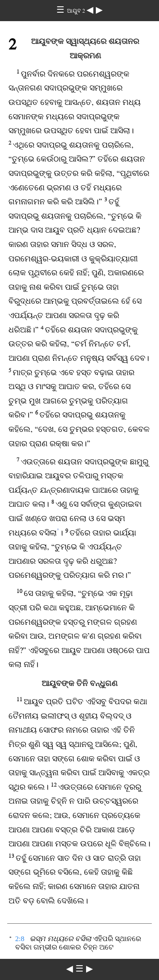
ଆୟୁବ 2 (77, 11)
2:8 (20, 939)
